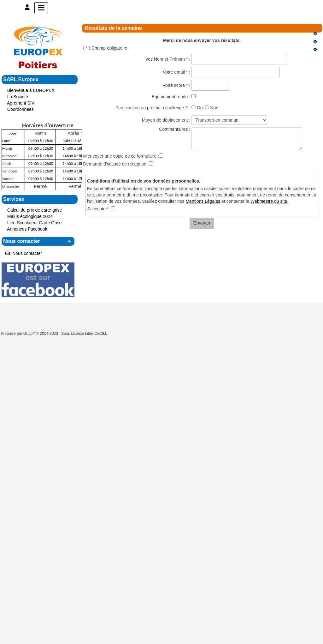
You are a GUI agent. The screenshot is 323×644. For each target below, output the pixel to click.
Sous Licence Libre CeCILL (85, 334)
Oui (200, 108)
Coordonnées (21, 109)
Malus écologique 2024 (30, 216)
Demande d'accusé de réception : (116, 164)
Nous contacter (38, 241)
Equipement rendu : (171, 97)
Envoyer (202, 223)
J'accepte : (99, 209)
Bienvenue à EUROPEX (31, 90)
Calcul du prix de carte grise (35, 210)
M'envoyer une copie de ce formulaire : (121, 156)
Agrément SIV (21, 103)
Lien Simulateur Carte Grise (35, 223)
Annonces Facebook (27, 229)
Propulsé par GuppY (19, 334)
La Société (18, 97)
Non (214, 108)
